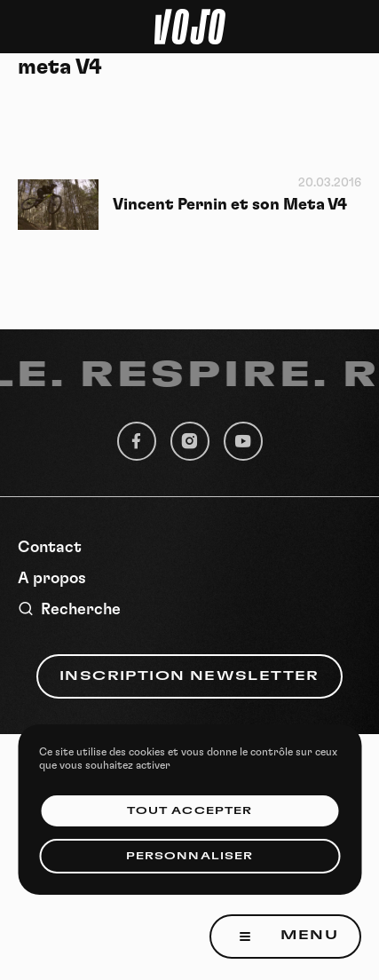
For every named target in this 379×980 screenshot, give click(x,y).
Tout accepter (189, 811)
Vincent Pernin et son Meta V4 (230, 205)
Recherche (69, 609)
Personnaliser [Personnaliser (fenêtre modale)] (189, 856)
